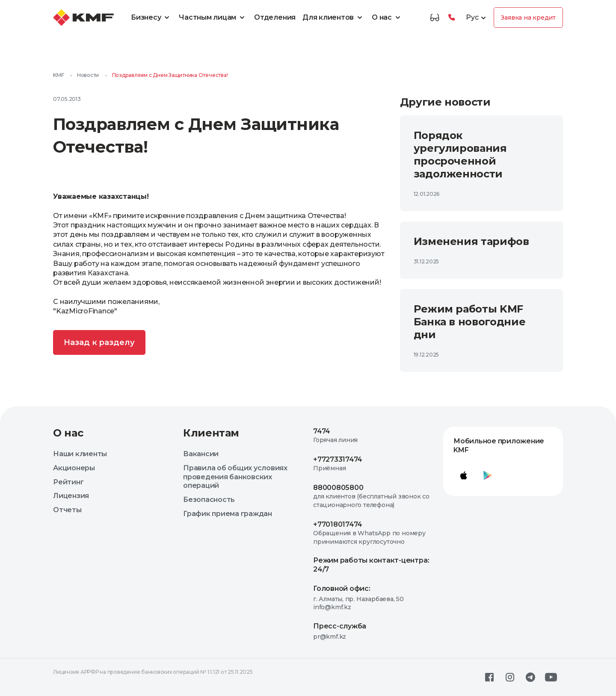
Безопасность (209, 500)
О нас (387, 18)
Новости (88, 75)
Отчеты (67, 510)
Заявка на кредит (528, 18)
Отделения (275, 17)
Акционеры (74, 468)
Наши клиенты (80, 454)
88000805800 (338, 488)
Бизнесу (151, 18)
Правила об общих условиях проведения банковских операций (235, 477)
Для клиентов (334, 18)
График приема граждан (228, 514)
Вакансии (201, 454)
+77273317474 (338, 459)
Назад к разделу (99, 342)
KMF (58, 75)
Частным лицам (213, 18)
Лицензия (71, 496)
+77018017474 (338, 524)
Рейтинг (68, 482)
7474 (322, 431)
